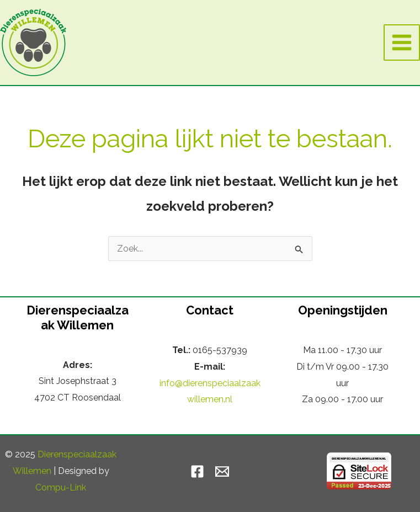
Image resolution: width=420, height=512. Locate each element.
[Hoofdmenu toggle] (402, 42)
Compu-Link (61, 487)
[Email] (222, 471)
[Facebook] (197, 471)
